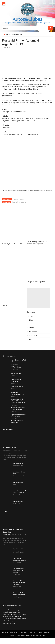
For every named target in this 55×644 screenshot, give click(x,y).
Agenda (16, 199)
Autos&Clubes (28, 19)
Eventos (31, 324)
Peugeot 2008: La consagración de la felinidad (19, 619)
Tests (30, 339)
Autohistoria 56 (18, 521)
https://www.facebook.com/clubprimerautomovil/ (20, 134)
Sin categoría (33, 336)
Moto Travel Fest (16, 373)
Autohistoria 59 (9, 459)
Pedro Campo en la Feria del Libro (18, 34)
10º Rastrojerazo (16, 367)
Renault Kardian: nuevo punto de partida (18, 607)
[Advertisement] (39, 298)
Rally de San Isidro (17, 386)
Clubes (22, 199)
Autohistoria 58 (18, 476)
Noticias (31, 328)
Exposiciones (22, 202)
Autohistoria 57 (18, 498)
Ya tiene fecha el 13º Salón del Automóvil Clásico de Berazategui (18, 401)
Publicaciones (33, 332)
